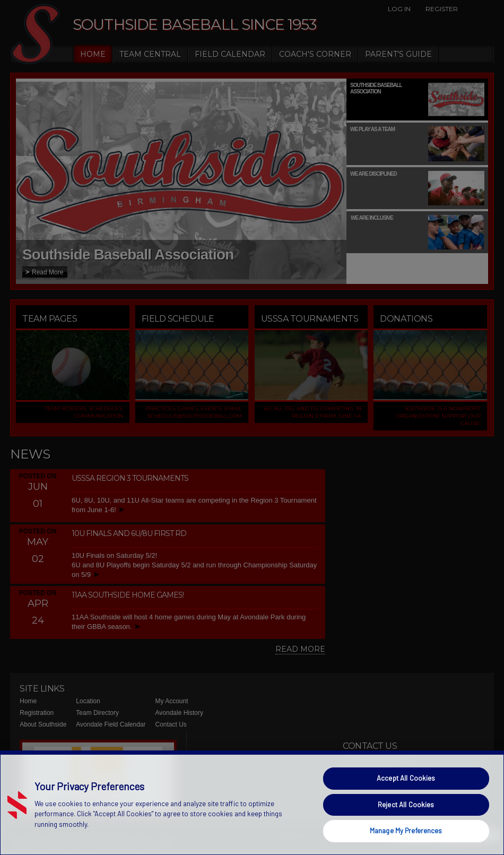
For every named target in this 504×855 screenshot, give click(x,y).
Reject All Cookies (406, 805)
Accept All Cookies (406, 778)
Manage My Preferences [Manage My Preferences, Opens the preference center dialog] (406, 831)
